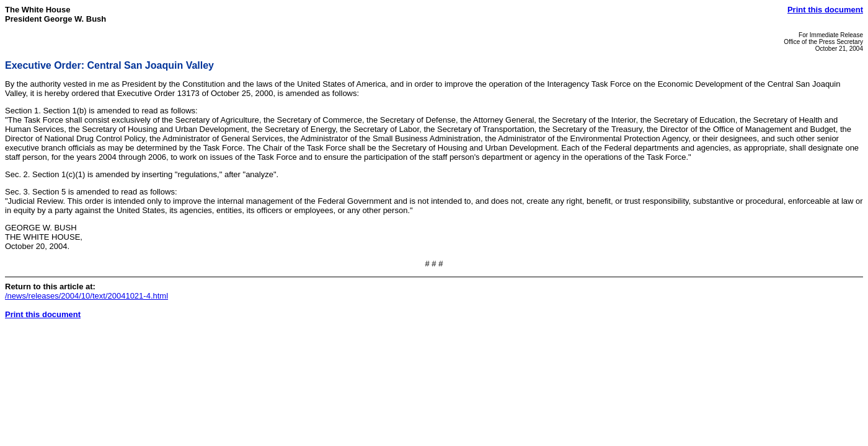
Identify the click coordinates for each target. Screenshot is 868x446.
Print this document (825, 10)
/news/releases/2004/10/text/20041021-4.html (86, 296)
